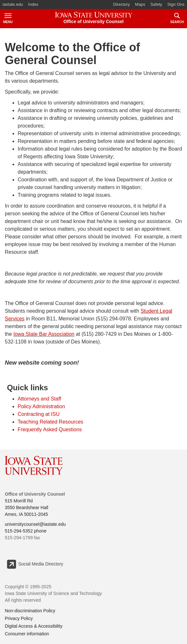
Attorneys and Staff (39, 399)
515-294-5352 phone (26, 531)
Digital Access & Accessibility (34, 626)
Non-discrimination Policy (30, 611)
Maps (140, 4)
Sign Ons (176, 4)
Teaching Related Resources (51, 422)
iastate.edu (13, 4)
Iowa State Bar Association (44, 334)
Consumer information (27, 634)
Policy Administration (41, 406)
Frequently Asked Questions (50, 429)
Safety (156, 4)
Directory (122, 4)
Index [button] (33, 4)
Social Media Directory (35, 564)
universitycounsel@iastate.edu (35, 524)
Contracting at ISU (39, 414)
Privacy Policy (19, 618)
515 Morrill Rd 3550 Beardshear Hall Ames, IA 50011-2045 (26, 508)
